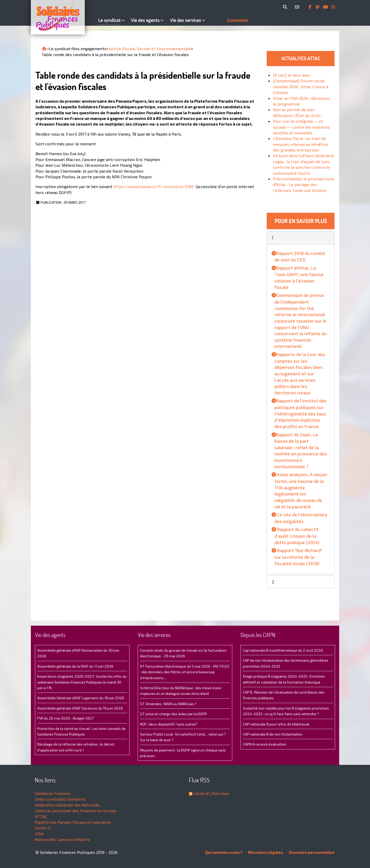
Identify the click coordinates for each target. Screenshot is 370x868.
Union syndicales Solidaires (60, 799)
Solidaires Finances (53, 793)
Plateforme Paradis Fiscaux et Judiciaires (73, 822)
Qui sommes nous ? (224, 852)
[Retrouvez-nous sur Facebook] (310, 7)
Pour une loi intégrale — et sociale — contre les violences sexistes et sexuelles (301, 127)
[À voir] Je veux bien (292, 75)
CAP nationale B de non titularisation (273, 734)
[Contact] (298, 7)
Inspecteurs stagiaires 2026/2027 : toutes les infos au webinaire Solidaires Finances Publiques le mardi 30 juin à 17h (82, 682)
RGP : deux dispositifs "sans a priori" (169, 724)
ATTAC (41, 816)
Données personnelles (310, 852)
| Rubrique (219, 793)
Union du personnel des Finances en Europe (76, 811)
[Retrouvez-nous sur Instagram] (333, 7)
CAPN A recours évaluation (265, 744)
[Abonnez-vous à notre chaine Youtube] (326, 7)
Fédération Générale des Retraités (67, 805)
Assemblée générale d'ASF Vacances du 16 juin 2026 (80, 708)
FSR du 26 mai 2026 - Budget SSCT (66, 718)
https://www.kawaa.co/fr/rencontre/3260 (154, 186)
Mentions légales (264, 852)
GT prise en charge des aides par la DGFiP (173, 714)
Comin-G (43, 828)
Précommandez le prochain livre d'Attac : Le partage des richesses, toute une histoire (303, 184)
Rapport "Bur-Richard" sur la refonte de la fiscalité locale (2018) (298, 557)
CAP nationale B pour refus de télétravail (276, 724)
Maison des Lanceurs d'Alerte (62, 839)
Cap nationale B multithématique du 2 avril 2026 (283, 650)
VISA (39, 834)
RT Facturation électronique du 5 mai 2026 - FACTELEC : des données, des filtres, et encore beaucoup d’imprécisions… (185, 672)
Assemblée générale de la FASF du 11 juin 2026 (75, 666)
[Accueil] (63, 17)
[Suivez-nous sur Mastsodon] (318, 7)
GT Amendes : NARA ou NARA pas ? (168, 704)
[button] (301, 238)
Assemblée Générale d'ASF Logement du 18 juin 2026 (81, 698)
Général (201, 793)
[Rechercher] (286, 7)
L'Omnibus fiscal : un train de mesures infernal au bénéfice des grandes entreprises (300, 144)
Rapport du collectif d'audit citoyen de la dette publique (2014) (297, 536)
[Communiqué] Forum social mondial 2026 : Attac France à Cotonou (300, 86)
